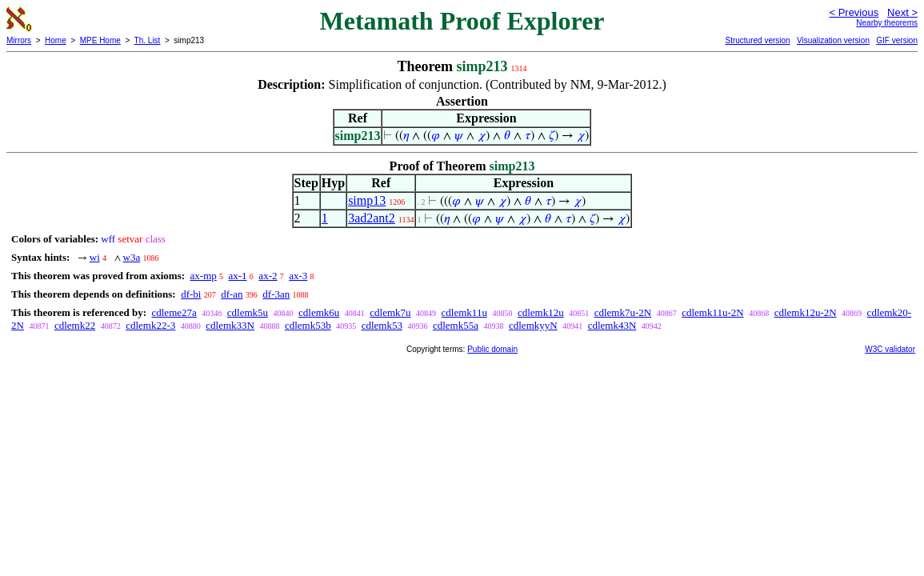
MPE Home (100, 40)
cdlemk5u (248, 312)
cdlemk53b (308, 325)
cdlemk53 (382, 325)
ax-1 (238, 276)
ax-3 (298, 276)
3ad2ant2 (372, 218)
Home (56, 40)
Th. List (148, 40)
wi (95, 257)
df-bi (191, 294)
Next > (902, 12)
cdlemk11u (464, 312)
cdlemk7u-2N (623, 312)
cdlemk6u (319, 312)
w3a (132, 257)
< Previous (854, 12)
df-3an (276, 294)
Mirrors (19, 40)
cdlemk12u (541, 312)
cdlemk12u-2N (806, 312)
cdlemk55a (456, 325)
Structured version (757, 40)
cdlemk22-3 (150, 325)
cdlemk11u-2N (713, 312)
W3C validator (890, 349)
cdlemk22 (75, 325)
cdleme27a (174, 312)
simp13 (367, 200)
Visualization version (833, 40)
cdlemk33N (230, 325)
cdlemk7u (390, 312)
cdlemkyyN (533, 325)
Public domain (492, 349)
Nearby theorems (887, 23)
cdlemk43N (612, 325)
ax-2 (268, 276)
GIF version (897, 40)
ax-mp (204, 276)
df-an (232, 294)
